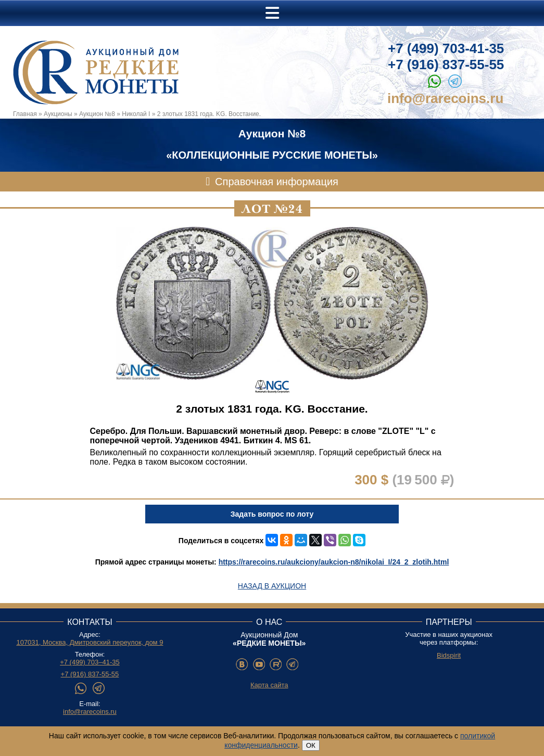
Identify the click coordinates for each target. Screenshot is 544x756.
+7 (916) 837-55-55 (446, 65)
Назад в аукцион (272, 586)
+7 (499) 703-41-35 (446, 48)
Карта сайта (269, 685)
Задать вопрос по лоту (272, 514)
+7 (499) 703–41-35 (90, 662)
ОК (311, 745)
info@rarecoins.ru (445, 98)
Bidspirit (449, 655)
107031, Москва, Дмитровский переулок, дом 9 (90, 642)
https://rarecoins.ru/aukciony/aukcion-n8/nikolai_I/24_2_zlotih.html (334, 562)
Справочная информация (277, 182)
